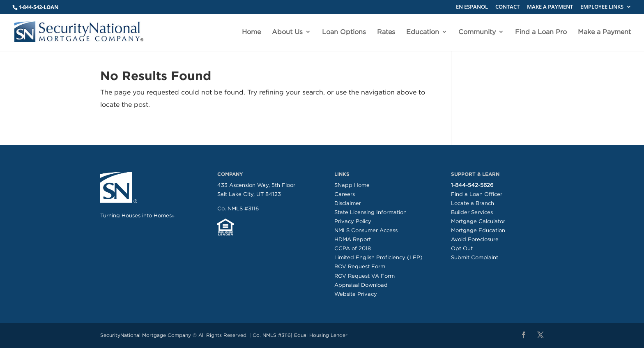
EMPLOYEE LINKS (602, 7)
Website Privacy (356, 294)
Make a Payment (604, 32)
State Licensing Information (370, 212)
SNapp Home (352, 185)
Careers (345, 194)
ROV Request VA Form (365, 276)
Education (423, 32)
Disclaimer (348, 203)
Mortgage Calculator (478, 221)
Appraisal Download (361, 285)
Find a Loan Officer (477, 194)
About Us (287, 32)
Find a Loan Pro (541, 32)
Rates (386, 32)
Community (477, 32)
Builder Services (472, 212)
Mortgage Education (478, 230)
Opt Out (462, 248)
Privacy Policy (353, 221)
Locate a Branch (473, 203)
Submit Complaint (475, 257)
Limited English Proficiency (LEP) (378, 257)
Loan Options (344, 32)
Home (251, 32)
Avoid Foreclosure (475, 239)
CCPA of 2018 (353, 248)
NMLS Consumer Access (366, 230)
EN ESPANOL (472, 7)
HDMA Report (353, 239)
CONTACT (507, 7)
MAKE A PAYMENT (550, 7)
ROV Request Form (360, 266)
